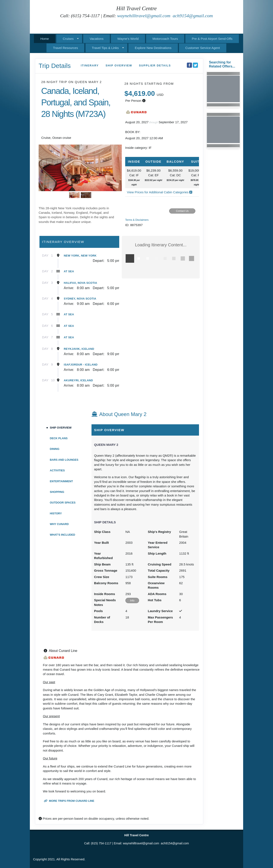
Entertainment (62, 481)
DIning (55, 449)
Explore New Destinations (153, 48)
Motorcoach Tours (165, 39)
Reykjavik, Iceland (79, 349)
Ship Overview (61, 428)
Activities (57, 470)
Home (45, 39)
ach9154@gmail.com (193, 16)
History (56, 513)
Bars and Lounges (64, 460)
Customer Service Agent (203, 48)
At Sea (69, 271)
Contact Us (182, 211)
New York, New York (80, 256)
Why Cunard (59, 524)
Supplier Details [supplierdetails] (155, 65)
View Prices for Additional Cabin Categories (160, 192)
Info (132, 601)
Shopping (57, 492)
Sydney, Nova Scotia (80, 299)
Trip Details (55, 66)
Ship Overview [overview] (119, 65)
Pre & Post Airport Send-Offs (212, 39)
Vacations (97, 39)
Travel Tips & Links (105, 48)
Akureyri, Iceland (78, 380)
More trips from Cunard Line (69, 801)
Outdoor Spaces (63, 503)
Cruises (68, 39)
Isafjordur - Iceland (81, 365)
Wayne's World (128, 39)
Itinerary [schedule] (90, 65)
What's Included (63, 535)
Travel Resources (65, 48)
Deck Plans (59, 438)
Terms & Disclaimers (137, 220)
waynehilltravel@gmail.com (144, 16)
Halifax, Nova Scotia (80, 283)
